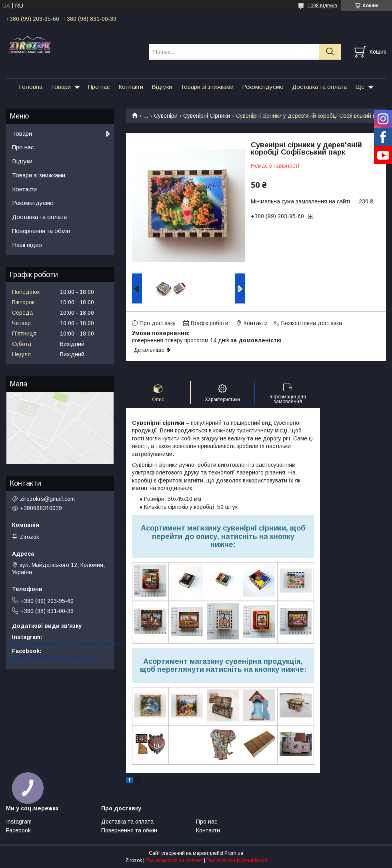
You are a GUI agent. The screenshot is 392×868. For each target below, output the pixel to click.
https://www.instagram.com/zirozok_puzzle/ (67, 644)
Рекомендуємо (263, 87)
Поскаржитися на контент (174, 860)
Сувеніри (166, 116)
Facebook (18, 830)
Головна (31, 87)
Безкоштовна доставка (312, 323)
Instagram (19, 822)
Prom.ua (234, 853)
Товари (61, 87)
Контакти (131, 87)
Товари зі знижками (207, 87)
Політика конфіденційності (237, 860)
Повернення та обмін (41, 231)
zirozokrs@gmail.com (47, 499)
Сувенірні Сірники (207, 116)
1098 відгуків (322, 6)
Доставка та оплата (319, 87)
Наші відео (27, 245)
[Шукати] (330, 52)
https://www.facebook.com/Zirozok (55, 658)
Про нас (99, 87)
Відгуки (162, 87)
